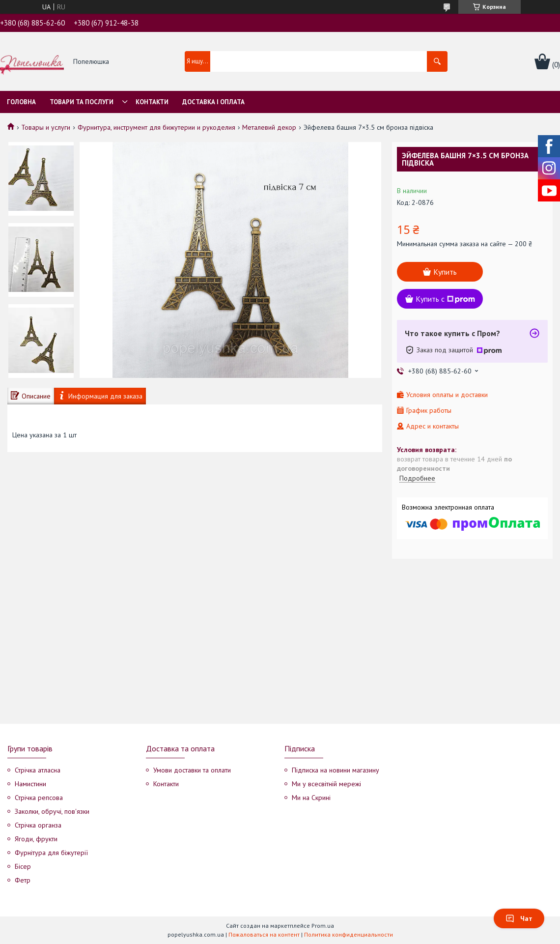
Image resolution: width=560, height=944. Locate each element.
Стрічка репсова (39, 798)
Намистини (30, 784)
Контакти (152, 102)
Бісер (23, 866)
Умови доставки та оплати (192, 770)
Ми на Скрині (311, 798)
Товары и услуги (46, 127)
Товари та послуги (82, 102)
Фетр (23, 880)
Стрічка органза (38, 825)
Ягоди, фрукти (36, 839)
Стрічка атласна (38, 770)
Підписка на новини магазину (336, 770)
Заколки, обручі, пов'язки (52, 811)
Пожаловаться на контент (264, 934)
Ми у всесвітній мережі (326, 784)
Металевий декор (269, 127)
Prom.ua (323, 926)
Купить (445, 272)
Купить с (445, 299)
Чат (519, 918)
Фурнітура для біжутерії (51, 853)
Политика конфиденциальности (349, 934)
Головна (21, 102)
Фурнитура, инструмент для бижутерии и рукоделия (156, 127)
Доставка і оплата (213, 102)
